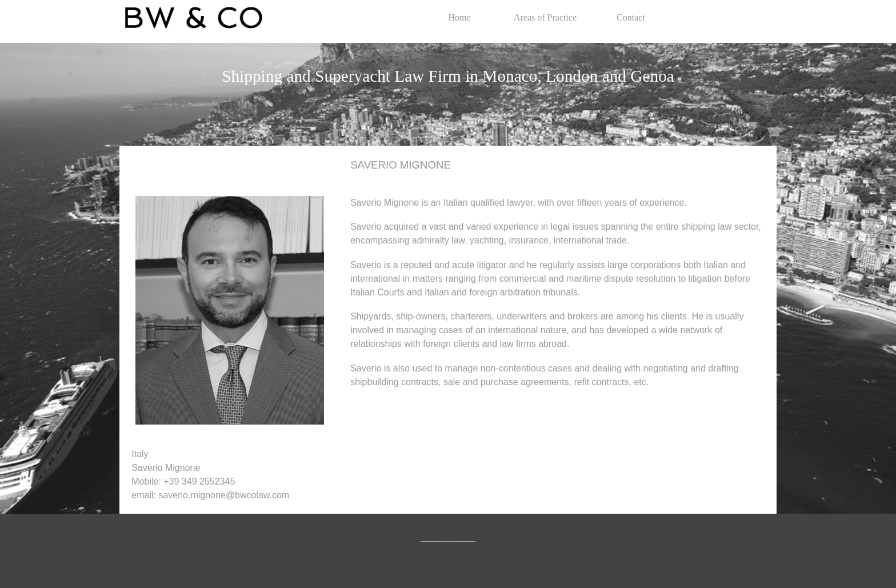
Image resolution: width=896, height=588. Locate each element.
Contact (631, 17)
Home (459, 17)
